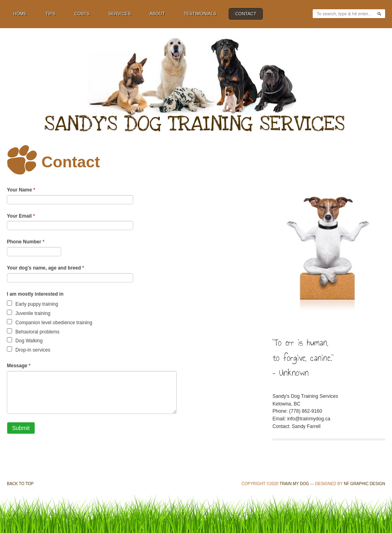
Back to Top (20, 484)
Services (119, 14)
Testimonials (200, 14)
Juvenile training (29, 313)
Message (19, 366)
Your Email (21, 216)
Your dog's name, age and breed (45, 268)
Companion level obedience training (50, 322)
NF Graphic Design (364, 484)
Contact (246, 14)
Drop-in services (29, 350)
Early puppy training (32, 304)
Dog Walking (25, 340)
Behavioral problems (33, 331)
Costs (82, 14)
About (157, 14)
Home (20, 14)
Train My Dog (294, 484)
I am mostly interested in (35, 294)
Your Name (21, 190)
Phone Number (26, 242)
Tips (50, 14)
